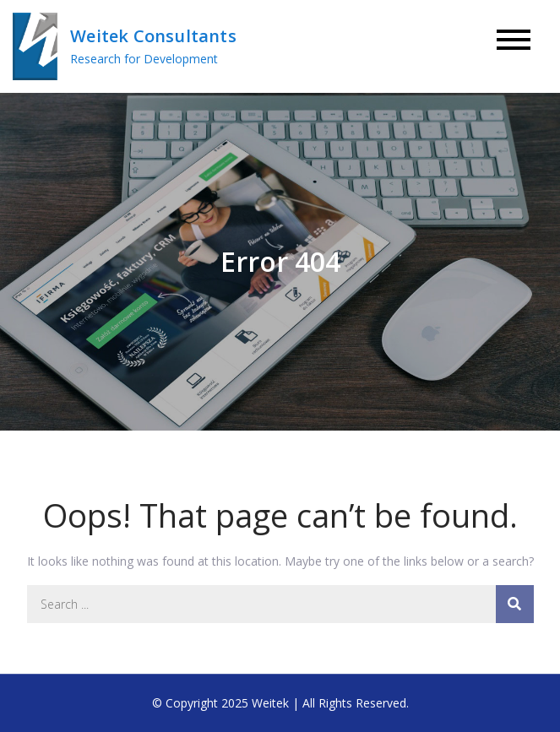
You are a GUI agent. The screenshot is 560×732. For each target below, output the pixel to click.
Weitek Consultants (153, 36)
